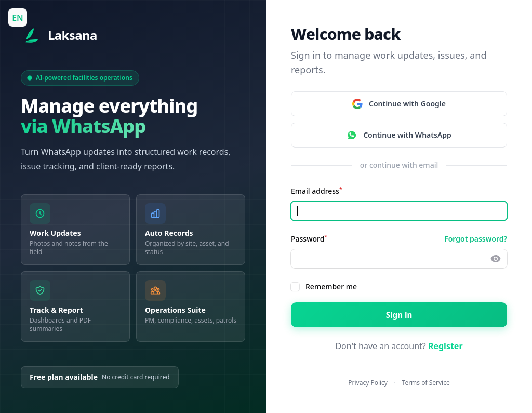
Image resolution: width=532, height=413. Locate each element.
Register (445, 346)
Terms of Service (426, 383)
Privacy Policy (368, 383)
